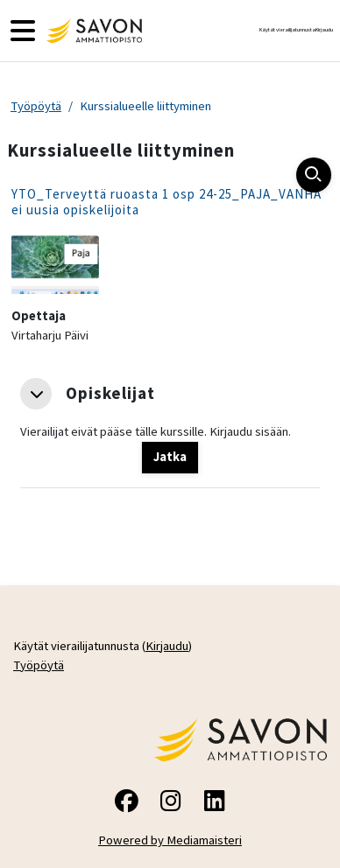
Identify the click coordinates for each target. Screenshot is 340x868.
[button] (36, 394)
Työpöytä (36, 106)
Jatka (170, 457)
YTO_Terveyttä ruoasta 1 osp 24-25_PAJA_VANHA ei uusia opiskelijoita (166, 202)
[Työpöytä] (92, 31)
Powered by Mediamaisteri (170, 840)
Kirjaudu (324, 30)
